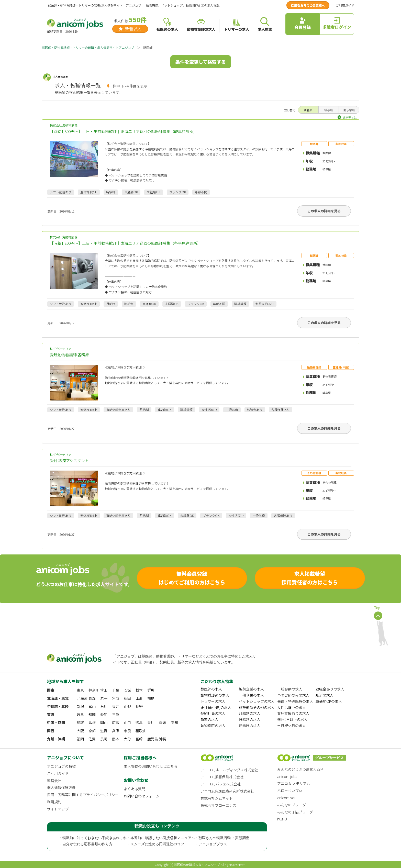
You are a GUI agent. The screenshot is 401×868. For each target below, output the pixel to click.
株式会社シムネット (217, 798)
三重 (116, 715)
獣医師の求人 (211, 689)
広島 (116, 722)
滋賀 (104, 731)
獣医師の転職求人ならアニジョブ (197, 865)
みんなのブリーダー (293, 805)
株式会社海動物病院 (201, 129)
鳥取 (80, 722)
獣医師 (314, 144)
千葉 (116, 690)
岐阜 (80, 715)
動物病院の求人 (213, 726)
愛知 (104, 715)
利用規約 (54, 802)
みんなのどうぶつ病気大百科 (300, 769)
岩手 (104, 698)
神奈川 (94, 690)
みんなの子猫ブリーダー (297, 812)
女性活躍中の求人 (292, 707)
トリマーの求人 (213, 701)
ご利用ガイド (345, 5)
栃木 (139, 690)
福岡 (80, 739)
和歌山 (141, 731)
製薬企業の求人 (251, 689)
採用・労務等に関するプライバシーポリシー (83, 795)
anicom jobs (287, 776)
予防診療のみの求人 (293, 695)
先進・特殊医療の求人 (295, 701)
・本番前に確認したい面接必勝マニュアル (161, 838)
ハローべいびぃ (290, 791)
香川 (151, 722)
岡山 (104, 722)
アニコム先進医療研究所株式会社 (227, 791)
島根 (92, 722)
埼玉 (104, 690)
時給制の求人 (250, 726)
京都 (92, 731)
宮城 (116, 698)
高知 (174, 722)
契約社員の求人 (213, 713)
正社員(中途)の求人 (216, 707)
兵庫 (116, 731)
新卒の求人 (209, 719)
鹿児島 (153, 739)
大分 (127, 739)
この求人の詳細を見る (324, 211)
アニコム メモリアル (294, 783)
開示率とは (350, 117)
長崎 (104, 739)
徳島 (139, 722)
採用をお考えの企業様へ (308, 5)
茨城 (127, 690)
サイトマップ (58, 809)
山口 (127, 722)
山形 (139, 698)
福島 (151, 698)
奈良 (127, 731)
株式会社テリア (201, 352)
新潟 (80, 706)
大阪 (80, 731)
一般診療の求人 (290, 689)
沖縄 (163, 739)
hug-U (282, 819)
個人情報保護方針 (61, 787)
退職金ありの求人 (330, 689)
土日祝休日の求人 (292, 726)
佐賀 (92, 739)
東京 (80, 690)
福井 (116, 706)
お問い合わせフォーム (142, 796)
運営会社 (54, 781)
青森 (92, 698)
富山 (92, 706)
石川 (104, 706)
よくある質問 (135, 789)
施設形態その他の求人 (257, 707)
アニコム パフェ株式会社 (221, 784)
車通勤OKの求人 (329, 701)
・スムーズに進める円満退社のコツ (155, 844)
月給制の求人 (250, 713)
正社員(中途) (341, 367)
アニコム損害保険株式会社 (222, 777)
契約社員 (341, 144)
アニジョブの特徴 (61, 766)
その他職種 (314, 473)
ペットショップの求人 (257, 701)
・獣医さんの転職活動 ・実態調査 (222, 838)
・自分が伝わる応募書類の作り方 (86, 844)
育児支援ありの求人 (293, 713)
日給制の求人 (250, 719)
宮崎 (139, 739)
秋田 (127, 698)
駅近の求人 (325, 695)
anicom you (287, 798)
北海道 (82, 698)
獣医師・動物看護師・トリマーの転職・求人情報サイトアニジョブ (88, 47)
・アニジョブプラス (211, 844)
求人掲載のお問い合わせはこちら (151, 766)
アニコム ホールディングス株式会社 (229, 770)
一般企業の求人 (251, 695)
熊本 (116, 739)
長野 (139, 706)
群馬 (151, 690)
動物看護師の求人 (215, 695)
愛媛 (163, 722)
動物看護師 (314, 367)
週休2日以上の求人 (292, 719)
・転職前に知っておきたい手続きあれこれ (93, 838)
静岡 (92, 715)
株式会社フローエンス (218, 805)
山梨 (127, 706)
